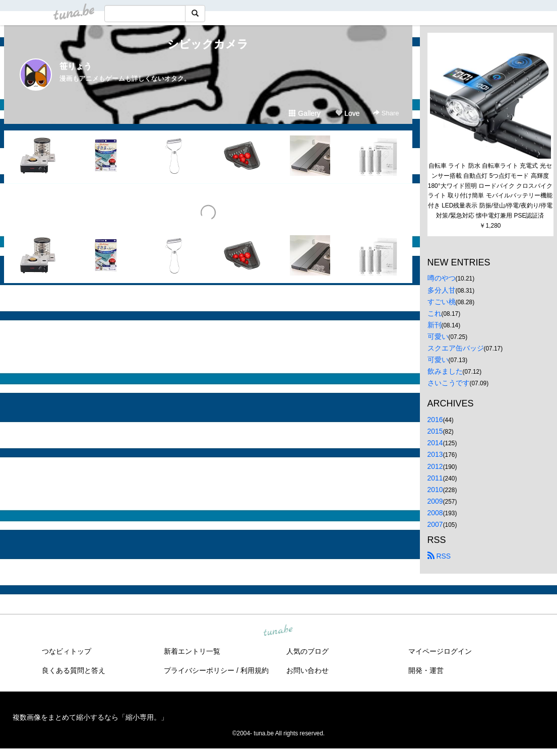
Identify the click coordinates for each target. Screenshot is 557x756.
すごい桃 (442, 302)
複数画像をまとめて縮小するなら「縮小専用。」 (90, 717)
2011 (435, 478)
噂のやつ (442, 278)
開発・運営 (426, 670)
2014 (435, 443)
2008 (435, 513)
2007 (435, 524)
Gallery (304, 113)
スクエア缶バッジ (456, 348)
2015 (435, 431)
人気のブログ (307, 651)
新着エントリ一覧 (192, 651)
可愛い (438, 336)
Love (347, 113)
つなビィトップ (67, 651)
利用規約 (255, 670)
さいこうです (449, 383)
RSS (439, 556)
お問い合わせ (307, 670)
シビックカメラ (208, 44)
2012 (435, 466)
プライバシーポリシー (199, 670)
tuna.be (278, 631)
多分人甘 (442, 290)
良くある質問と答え (74, 670)
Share (386, 113)
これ (435, 313)
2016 (435, 420)
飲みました (445, 371)
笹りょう (76, 66)
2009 (435, 501)
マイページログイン (440, 651)
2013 (435, 454)
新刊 (435, 325)
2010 (435, 490)
